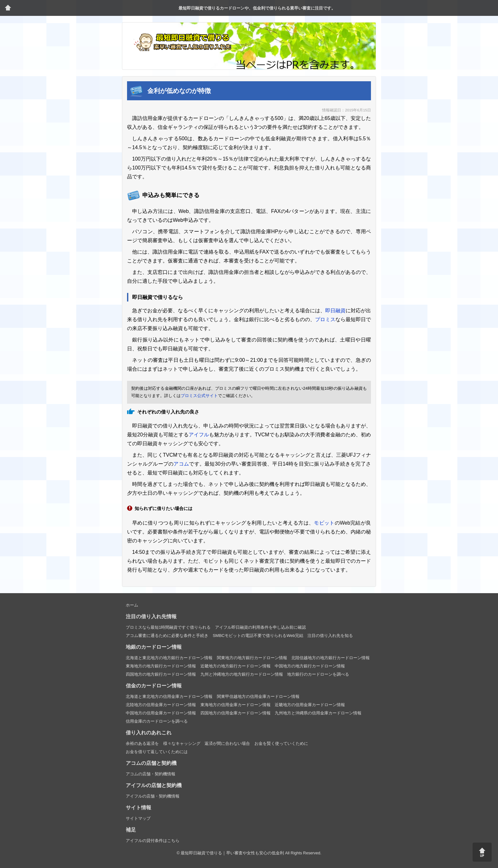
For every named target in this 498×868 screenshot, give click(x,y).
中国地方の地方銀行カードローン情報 (310, 666)
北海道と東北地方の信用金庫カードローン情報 (169, 696)
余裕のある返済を (142, 743)
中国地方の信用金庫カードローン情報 (161, 713)
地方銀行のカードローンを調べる (318, 674)
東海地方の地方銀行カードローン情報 (161, 666)
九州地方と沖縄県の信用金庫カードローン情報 (318, 713)
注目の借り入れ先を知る (330, 636)
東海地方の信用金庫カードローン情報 (236, 705)
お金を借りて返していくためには (157, 752)
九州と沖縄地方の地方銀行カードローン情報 (242, 674)
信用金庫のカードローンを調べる (157, 721)
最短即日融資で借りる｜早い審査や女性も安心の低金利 (232, 853)
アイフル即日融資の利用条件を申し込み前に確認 (260, 627)
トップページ (8, 8)
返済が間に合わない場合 (227, 743)
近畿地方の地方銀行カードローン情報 (236, 666)
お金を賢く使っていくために (281, 743)
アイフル (199, 435)
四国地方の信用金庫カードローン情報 (236, 713)
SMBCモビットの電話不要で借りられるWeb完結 (258, 636)
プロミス (325, 319)
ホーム (132, 605)
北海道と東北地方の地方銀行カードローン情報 (169, 658)
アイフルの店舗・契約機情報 (153, 796)
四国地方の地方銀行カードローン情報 (161, 674)
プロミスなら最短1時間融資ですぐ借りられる (168, 627)
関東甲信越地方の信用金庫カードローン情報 (258, 696)
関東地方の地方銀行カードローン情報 (252, 658)
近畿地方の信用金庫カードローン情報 (310, 705)
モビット (324, 523)
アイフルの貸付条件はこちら (153, 841)
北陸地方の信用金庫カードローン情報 (161, 705)
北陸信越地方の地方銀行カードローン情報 (330, 658)
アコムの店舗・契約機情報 (151, 774)
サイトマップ (138, 818)
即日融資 (335, 311)
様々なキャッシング (182, 743)
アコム (181, 464)
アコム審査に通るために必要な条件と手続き (167, 636)
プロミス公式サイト (199, 396)
